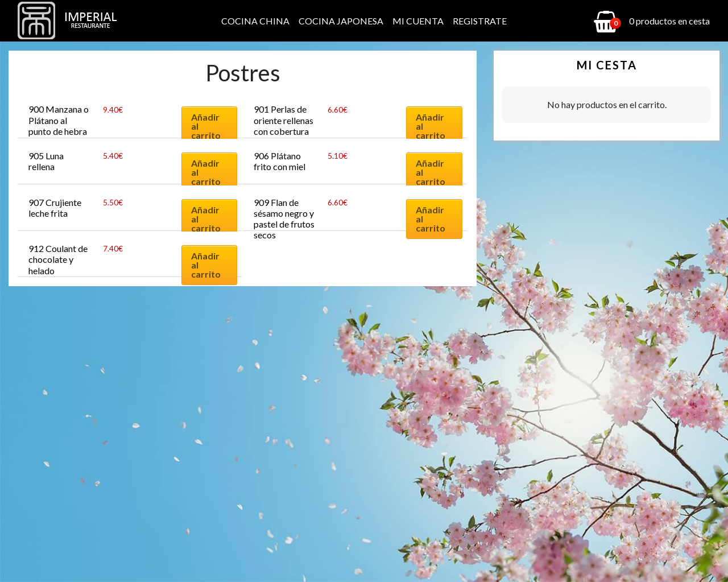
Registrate (480, 21)
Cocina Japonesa (341, 21)
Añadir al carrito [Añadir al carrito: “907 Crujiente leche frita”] (206, 219)
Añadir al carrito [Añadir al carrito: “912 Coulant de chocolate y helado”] (206, 265)
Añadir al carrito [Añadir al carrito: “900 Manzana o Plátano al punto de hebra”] (206, 126)
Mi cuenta (418, 21)
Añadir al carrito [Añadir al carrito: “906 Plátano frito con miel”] (431, 172)
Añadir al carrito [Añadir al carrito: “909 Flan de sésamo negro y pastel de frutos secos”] (431, 219)
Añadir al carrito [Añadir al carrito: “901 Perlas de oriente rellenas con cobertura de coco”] (431, 126)
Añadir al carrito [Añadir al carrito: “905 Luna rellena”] (206, 172)
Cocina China (255, 21)
